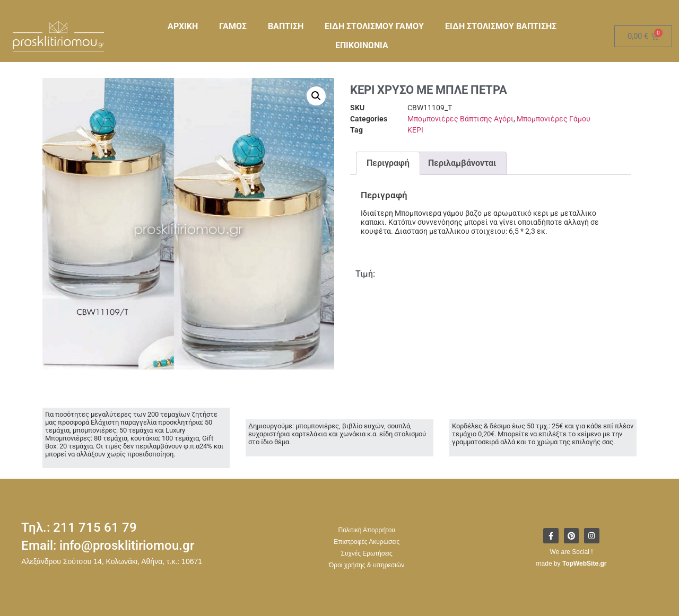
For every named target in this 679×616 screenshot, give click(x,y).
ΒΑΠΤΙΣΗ (286, 26)
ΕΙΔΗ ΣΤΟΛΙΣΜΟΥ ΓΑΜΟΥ (374, 26)
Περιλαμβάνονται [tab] (462, 163)
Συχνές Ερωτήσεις (367, 553)
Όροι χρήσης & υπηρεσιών (367, 565)
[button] (316, 96)
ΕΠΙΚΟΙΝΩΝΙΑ (362, 45)
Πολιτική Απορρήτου (366, 530)
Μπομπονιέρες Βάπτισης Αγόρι (460, 119)
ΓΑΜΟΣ (233, 26)
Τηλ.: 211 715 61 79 (79, 527)
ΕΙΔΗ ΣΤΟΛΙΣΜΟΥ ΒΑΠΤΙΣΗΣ (501, 26)
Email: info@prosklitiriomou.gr (108, 545)
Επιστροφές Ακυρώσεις (367, 542)
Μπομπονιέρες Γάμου (554, 119)
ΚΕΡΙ (415, 130)
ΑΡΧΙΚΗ (183, 26)
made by (572, 564)
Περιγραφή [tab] (388, 163)
